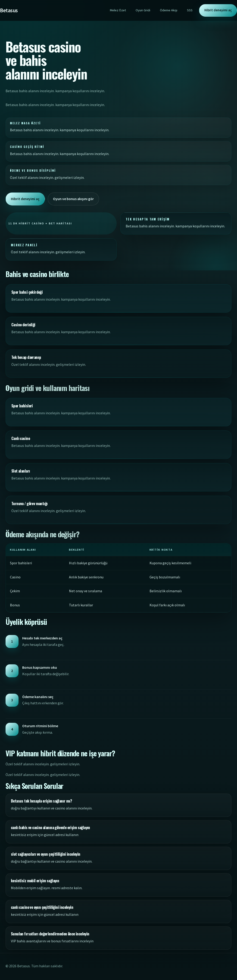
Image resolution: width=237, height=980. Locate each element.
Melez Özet (118, 10)
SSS (190, 10)
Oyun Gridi (143, 10)
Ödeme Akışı (169, 10)
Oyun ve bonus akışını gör (74, 199)
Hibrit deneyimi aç (218, 10)
